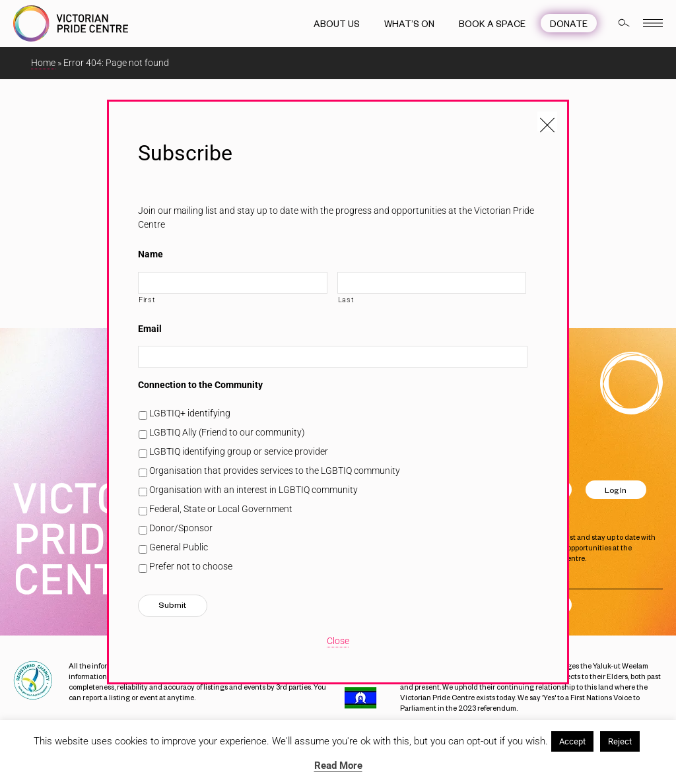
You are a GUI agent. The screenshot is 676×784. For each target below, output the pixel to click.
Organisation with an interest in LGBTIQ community (253, 490)
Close (338, 641)
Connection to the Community (200, 385)
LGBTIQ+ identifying (190, 413)
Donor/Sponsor (181, 528)
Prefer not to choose (191, 566)
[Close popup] (547, 121)
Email (150, 329)
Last (346, 300)
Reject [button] (620, 741)
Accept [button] (572, 741)
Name (151, 254)
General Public (179, 547)
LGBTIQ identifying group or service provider (239, 451)
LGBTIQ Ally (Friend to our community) (227, 432)
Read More (338, 766)
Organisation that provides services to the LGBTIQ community (275, 471)
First (147, 300)
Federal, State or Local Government (221, 509)
